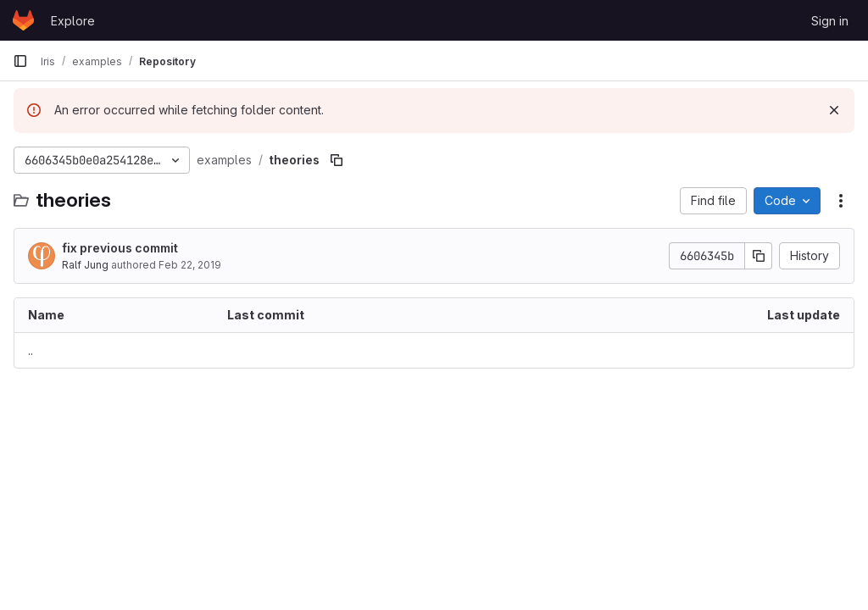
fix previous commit (120, 248)
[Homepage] (23, 20)
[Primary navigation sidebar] (20, 61)
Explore (73, 21)
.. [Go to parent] (31, 350)
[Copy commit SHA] (759, 256)
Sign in (830, 21)
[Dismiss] (834, 110)
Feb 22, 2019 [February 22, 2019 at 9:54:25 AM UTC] (190, 265)
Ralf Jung (85, 265)
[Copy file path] (337, 160)
